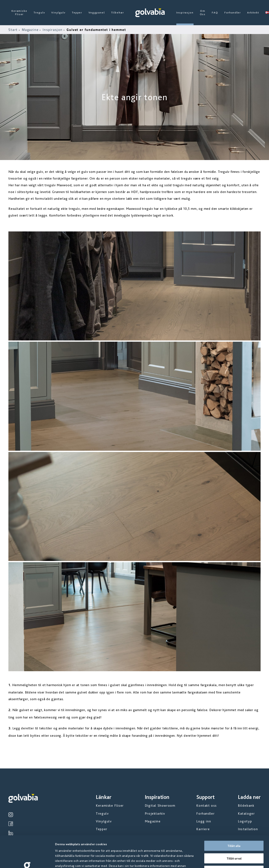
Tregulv (39, 12)
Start (14, 30)
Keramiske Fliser (19, 12)
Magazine (31, 30)
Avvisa (234, 841)
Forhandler (233, 12)
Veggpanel (97, 12)
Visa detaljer (227, 860)
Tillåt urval (234, 829)
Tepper (77, 12)
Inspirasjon (185, 12)
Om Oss (203, 12)
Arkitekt (253, 12)
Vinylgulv (58, 12)
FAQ (215, 12)
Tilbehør (118, 12)
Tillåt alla (234, 816)
